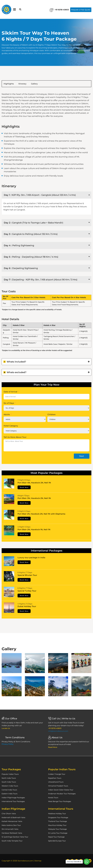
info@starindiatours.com (59, 732)
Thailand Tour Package (58, 822)
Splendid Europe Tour (58, 841)
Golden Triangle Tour (57, 775)
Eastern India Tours (10, 794)
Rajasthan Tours (55, 779)
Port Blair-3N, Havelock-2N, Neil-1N (34, 499)
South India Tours (9, 782)
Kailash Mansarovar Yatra (12, 822)
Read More (53, 748)
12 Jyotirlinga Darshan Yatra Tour (16, 837)
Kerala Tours (53, 798)
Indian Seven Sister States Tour (62, 790)
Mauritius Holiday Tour (58, 826)
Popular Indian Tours (11, 775)
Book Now (24, 488)
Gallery (44, 84)
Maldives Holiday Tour (58, 814)
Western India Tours (10, 786)
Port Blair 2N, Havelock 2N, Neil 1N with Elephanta (41, 514)
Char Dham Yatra (9, 814)
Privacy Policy (8, 745)
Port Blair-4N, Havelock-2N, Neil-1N (34, 483)
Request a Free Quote (80, 9)
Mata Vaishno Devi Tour (12, 826)
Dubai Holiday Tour (27, 607)
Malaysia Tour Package (58, 830)
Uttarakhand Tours (56, 782)
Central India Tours (10, 790)
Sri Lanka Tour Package (58, 833)
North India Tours (9, 779)
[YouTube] (90, 861)
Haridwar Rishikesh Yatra (12, 833)
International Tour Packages (14, 802)
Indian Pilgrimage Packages (14, 798)
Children (51, 415)
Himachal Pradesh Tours (59, 786)
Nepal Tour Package (57, 837)
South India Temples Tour (13, 841)
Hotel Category (11, 426)
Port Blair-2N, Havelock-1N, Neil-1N (34, 530)
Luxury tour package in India (31, 558)
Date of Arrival (10, 392)
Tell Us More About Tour (15, 438)
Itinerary (29, 84)
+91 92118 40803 (55, 10)
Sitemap (39, 861)
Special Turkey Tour (27, 591)
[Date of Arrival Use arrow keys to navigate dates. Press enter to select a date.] (46, 397)
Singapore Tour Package (59, 818)
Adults (7, 415)
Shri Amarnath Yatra (10, 830)
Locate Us (6, 729)
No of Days (9, 404)
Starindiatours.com (26, 861)
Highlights (11, 84)
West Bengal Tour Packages (60, 802)
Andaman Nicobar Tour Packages (63, 794)
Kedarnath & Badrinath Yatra (14, 818)
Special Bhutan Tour (27, 576)
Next (82, 456)
